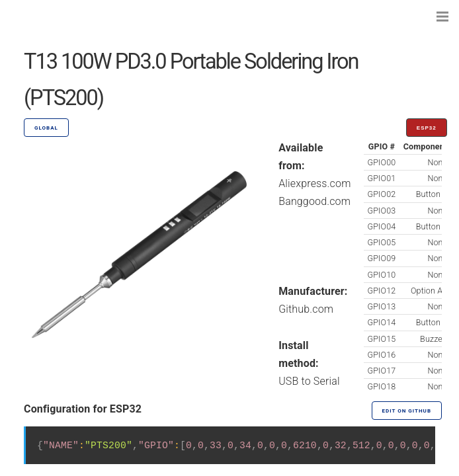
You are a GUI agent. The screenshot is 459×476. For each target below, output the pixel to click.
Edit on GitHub (407, 411)
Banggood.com (314, 201)
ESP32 (427, 128)
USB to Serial (309, 381)
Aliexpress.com (314, 183)
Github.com (306, 309)
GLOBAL (46, 128)
